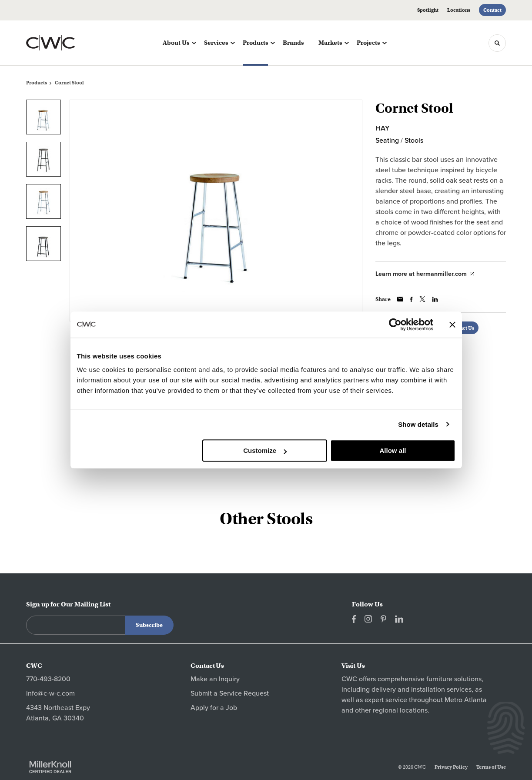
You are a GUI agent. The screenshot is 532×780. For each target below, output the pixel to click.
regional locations (400, 710)
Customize (265, 450)
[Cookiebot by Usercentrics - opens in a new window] (395, 325)
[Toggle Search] (497, 43)
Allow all (393, 450)
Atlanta (475, 700)
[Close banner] (452, 325)
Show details (418, 424)
